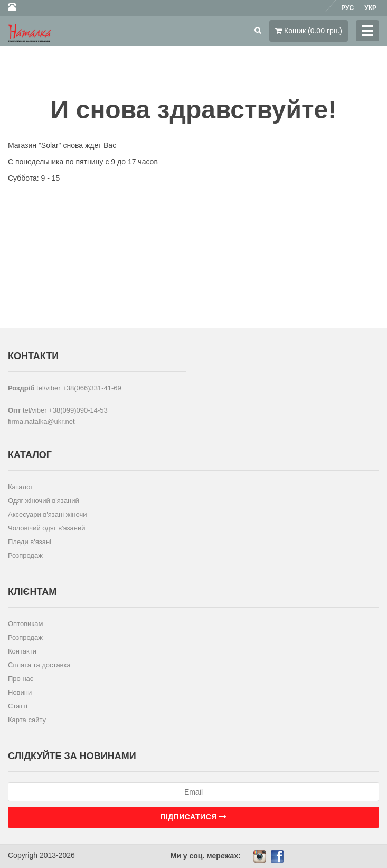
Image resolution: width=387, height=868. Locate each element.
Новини (20, 692)
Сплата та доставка (39, 665)
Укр (370, 8)
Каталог (20, 487)
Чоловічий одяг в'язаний (47, 528)
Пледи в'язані (30, 542)
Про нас (21, 679)
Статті (18, 706)
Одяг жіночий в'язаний (44, 501)
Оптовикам (26, 624)
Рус (347, 8)
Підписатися (193, 817)
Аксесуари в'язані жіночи (47, 514)
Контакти (22, 651)
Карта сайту (27, 720)
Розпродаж (25, 556)
